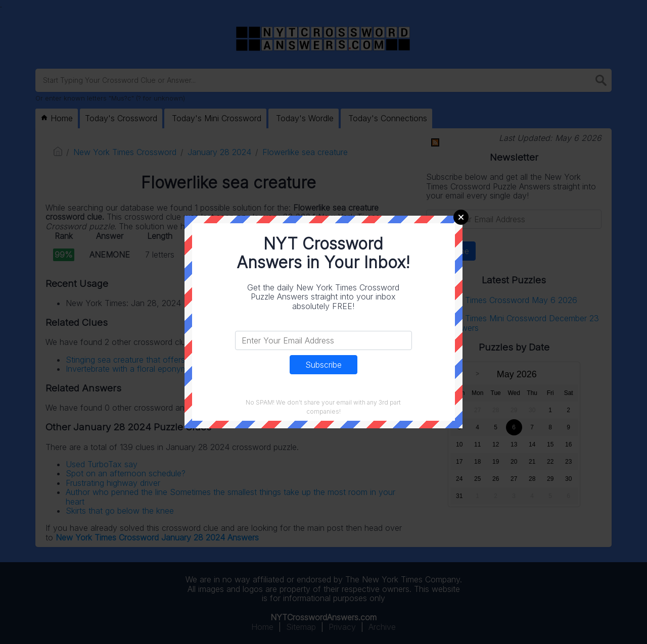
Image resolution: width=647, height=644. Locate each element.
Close (461, 217)
